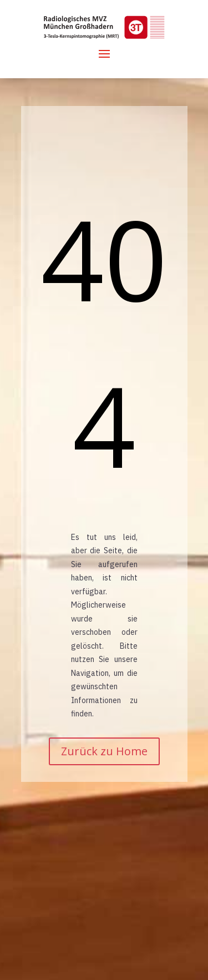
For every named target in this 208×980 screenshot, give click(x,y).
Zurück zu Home (104, 751)
